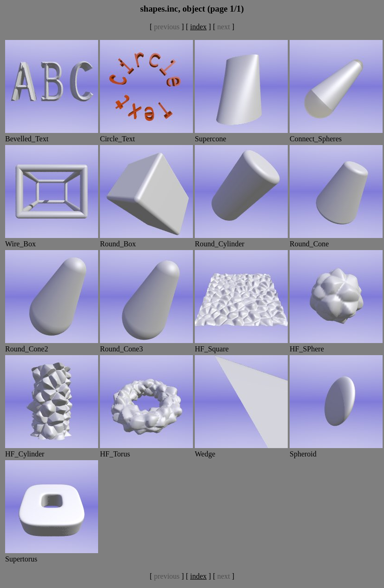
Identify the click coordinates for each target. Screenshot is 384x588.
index (199, 27)
